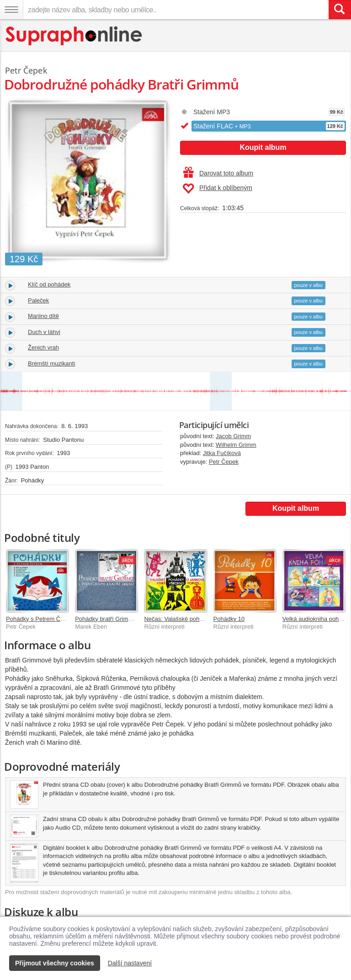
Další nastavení (130, 963)
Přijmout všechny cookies (55, 963)
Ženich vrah (43, 347)
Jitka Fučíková (222, 453)
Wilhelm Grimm (236, 445)
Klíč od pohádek (49, 284)
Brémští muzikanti (51, 363)
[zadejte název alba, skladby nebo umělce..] (176, 10)
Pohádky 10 (229, 619)
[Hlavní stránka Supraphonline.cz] (74, 36)
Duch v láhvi (44, 332)
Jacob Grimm (233, 436)
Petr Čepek (224, 462)
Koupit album (263, 147)
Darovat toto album (218, 173)
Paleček (38, 300)
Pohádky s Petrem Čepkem (42, 619)
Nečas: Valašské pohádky (178, 619)
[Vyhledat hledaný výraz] (340, 10)
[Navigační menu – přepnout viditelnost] (11, 10)
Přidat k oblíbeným (217, 189)
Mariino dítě (43, 316)
